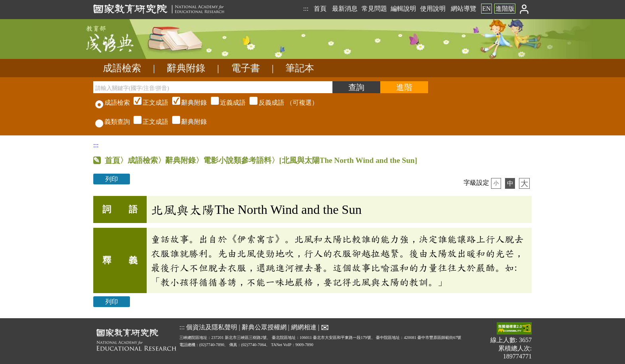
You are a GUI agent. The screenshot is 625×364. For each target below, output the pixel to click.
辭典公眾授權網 (264, 327)
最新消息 (345, 9)
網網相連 (304, 327)
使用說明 (433, 9)
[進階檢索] (404, 87)
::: (306, 9)
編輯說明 (403, 9)
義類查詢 (113, 122)
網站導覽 (464, 9)
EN (486, 9)
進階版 (505, 9)
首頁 (320, 9)
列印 (112, 179)
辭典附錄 (186, 68)
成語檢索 (122, 68)
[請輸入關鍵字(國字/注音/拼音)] (213, 87)
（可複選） (225, 103)
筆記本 (300, 68)
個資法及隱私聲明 (212, 327)
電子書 (246, 68)
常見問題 (374, 9)
